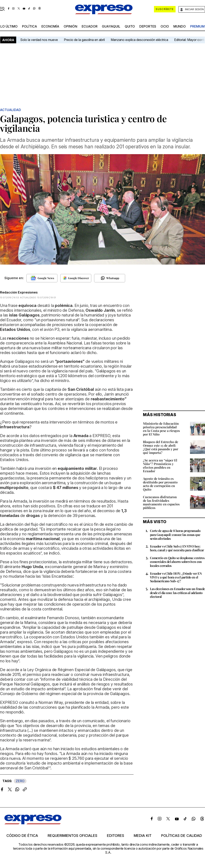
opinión (70, 26)
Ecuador (90, 26)
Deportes (148, 26)
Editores (116, 836)
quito (130, 26)
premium (197, 26)
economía (50, 26)
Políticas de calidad (182, 836)
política (30, 26)
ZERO (20, 781)
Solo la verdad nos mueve (39, 40)
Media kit (143, 836)
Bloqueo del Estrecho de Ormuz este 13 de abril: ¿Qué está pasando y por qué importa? (161, 447)
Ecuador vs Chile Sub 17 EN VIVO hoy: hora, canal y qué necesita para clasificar (177, 548)
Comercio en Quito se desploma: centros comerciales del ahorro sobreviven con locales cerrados (177, 562)
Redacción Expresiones (19, 292)
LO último (9, 26)
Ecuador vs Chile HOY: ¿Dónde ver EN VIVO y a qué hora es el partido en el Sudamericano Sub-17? (176, 577)
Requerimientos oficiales (72, 836)
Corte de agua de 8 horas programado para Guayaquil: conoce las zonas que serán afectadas (175, 534)
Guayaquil (111, 26)
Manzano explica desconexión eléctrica (139, 40)
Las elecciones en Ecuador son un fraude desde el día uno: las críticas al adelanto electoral (177, 593)
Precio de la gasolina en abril (84, 40)
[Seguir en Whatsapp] (110, 278)
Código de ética (22, 836)
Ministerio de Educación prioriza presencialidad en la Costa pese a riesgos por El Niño (161, 429)
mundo (180, 26)
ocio (165, 26)
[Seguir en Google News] (42, 278)
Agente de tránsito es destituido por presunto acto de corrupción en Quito (160, 484)
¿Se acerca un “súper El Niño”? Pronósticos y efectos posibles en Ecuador (160, 466)
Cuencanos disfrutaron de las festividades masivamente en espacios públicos (161, 502)
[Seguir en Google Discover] (76, 278)
